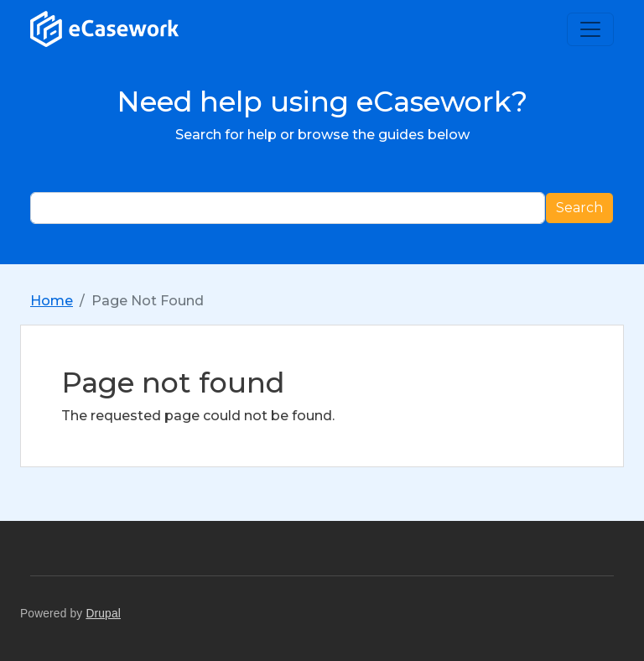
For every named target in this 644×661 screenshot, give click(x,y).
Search (579, 208)
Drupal (103, 614)
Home (52, 301)
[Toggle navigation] (590, 29)
